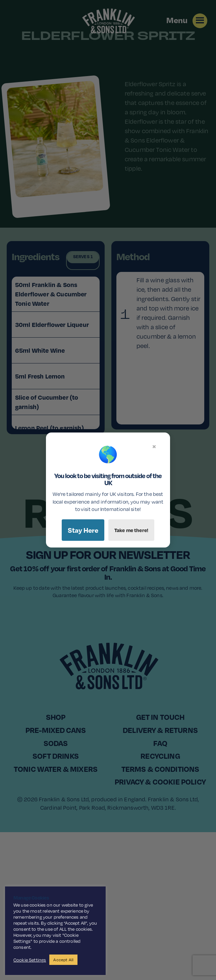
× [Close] (154, 446)
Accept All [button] (63, 960)
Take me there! (131, 530)
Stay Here (83, 530)
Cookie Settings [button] (30, 960)
